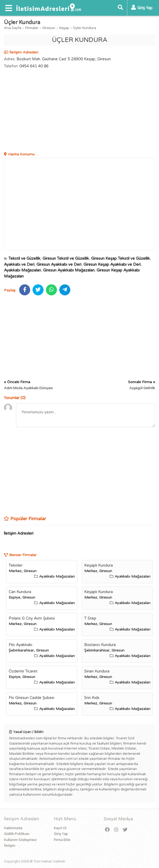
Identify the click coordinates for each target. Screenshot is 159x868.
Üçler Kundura (84, 28)
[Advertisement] (79, 111)
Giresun (49, 28)
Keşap (64, 28)
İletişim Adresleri (18, 533)
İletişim (10, 846)
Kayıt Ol (60, 828)
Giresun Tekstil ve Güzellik (66, 258)
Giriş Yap (61, 834)
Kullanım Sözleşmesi (20, 840)
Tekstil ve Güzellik (24, 258)
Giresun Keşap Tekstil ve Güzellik (120, 258)
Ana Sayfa (13, 28)
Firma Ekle (62, 840)
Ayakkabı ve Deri (19, 264)
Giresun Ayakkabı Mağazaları (69, 270)
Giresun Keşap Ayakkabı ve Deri (112, 264)
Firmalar (32, 28)
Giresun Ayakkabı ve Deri (59, 264)
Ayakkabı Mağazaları (22, 270)
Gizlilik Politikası (17, 834)
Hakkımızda (13, 828)
